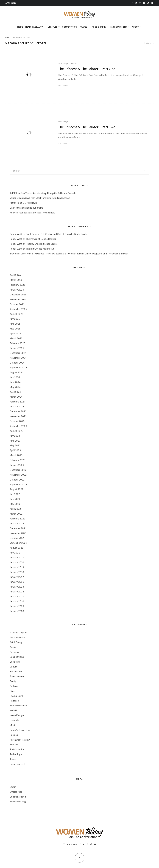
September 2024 (18, 367)
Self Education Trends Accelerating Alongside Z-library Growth (43, 193)
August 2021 (16, 548)
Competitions (70, 27)
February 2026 (17, 285)
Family (13, 681)
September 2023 (18, 426)
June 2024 (15, 382)
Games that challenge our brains (26, 208)
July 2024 (15, 377)
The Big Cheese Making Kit (40, 249)
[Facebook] (132, 3)
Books (13, 647)
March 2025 (16, 338)
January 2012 (17, 591)
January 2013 (17, 587)
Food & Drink (99, 27)
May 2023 (15, 445)
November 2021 (18, 533)
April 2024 (15, 392)
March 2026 (16, 280)
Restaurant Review (20, 740)
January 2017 (17, 577)
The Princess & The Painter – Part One (87, 69)
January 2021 (17, 557)
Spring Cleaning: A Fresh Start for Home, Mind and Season (40, 198)
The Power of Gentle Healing (41, 239)
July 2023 (15, 436)
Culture (73, 63)
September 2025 (18, 309)
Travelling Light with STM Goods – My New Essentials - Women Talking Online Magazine (56, 253)
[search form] (76, 171)
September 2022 (18, 484)
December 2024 (18, 353)
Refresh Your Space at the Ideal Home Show (32, 213)
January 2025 (17, 348)
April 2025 (15, 333)
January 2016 (17, 582)
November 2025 (18, 299)
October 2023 (17, 421)
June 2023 (15, 441)
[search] (146, 171)
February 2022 (17, 518)
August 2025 (16, 314)
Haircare (14, 701)
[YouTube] (95, 844)
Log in (13, 787)
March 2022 (16, 514)
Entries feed (16, 792)
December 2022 (18, 470)
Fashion (14, 686)
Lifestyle (52, 27)
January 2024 (17, 406)
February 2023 (17, 460)
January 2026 (17, 290)
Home (20, 27)
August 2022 (16, 489)
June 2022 (15, 499)
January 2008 (17, 611)
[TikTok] (148, 3)
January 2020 (17, 562)
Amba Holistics (17, 637)
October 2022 (17, 480)
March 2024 (16, 397)
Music (13, 725)
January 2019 (17, 567)
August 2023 (16, 431)
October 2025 (17, 304)
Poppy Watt (16, 234)
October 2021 (17, 538)
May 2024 (15, 387)
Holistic (14, 710)
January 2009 (17, 606)
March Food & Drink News (23, 203)
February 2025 (17, 343)
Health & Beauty (34, 27)
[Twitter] (136, 3)
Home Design (17, 715)
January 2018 (17, 572)
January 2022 (17, 523)
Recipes (14, 735)
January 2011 (17, 596)
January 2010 (17, 601)
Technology (16, 754)
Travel (83, 27)
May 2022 (15, 504)
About (135, 27)
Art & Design (63, 63)
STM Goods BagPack (117, 253)
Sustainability (17, 749)
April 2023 (15, 450)
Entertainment (119, 27)
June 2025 (15, 324)
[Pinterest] (144, 3)
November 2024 (18, 358)
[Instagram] (140, 3)
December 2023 (18, 411)
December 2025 (18, 294)
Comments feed (18, 797)
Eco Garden (16, 671)
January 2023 (17, 465)
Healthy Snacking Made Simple (42, 244)
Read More (63, 86)
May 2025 (15, 329)
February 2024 (17, 402)
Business (14, 652)
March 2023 (16, 455)
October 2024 (17, 363)
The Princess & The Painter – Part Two (87, 127)
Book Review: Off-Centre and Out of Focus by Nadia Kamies (57, 234)
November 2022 (18, 475)
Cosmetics (15, 662)
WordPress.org (18, 801)
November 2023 (18, 416)
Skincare (14, 744)
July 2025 (15, 319)
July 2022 (15, 494)
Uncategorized (17, 764)
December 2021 (18, 528)
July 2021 (15, 553)
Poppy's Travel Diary (21, 730)
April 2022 (15, 509)
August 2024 (16, 372)
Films (12, 691)
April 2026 (15, 275)
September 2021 (18, 543)
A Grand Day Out (19, 632)
